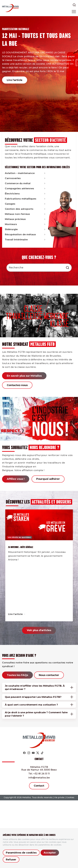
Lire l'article (15, 80)
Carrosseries (25, 178)
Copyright (9, 797)
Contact (39, 786)
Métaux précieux (25, 219)
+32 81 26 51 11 (39, 774)
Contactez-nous (17, 385)
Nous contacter (49, 675)
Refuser (11, 860)
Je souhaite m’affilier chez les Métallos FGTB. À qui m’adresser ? (35, 687)
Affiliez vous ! (16, 479)
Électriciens (25, 194)
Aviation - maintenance (25, 173)
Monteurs (25, 224)
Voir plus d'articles (39, 630)
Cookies (70, 797)
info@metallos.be (39, 778)
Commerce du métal (25, 183)
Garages (25, 204)
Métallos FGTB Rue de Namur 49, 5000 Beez (39, 768)
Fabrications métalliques (25, 199)
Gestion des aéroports (25, 209)
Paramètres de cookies (21, 853)
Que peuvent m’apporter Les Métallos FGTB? (33, 697)
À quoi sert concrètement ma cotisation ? (31, 705)
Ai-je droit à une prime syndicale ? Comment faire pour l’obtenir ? (36, 714)
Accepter (50, 853)
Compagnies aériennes (25, 188)
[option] (39, 74)
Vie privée (59, 797)
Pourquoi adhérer (48, 479)
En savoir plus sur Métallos (24, 376)
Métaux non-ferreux (25, 214)
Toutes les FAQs (17, 675)
